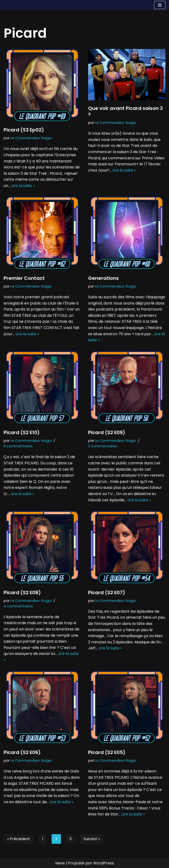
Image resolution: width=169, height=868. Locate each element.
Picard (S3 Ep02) (24, 130)
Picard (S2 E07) (107, 593)
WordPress (103, 863)
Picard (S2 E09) (107, 432)
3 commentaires (103, 446)
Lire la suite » (23, 186)
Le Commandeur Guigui (31, 138)
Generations (103, 278)
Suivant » (92, 839)
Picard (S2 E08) (22, 593)
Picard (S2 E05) (107, 752)
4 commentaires (18, 606)
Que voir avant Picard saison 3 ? (125, 111)
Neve (60, 863)
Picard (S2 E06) (22, 752)
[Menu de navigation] (160, 5)
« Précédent (19, 839)
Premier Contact (24, 278)
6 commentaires (18, 446)
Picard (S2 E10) (22, 432)
